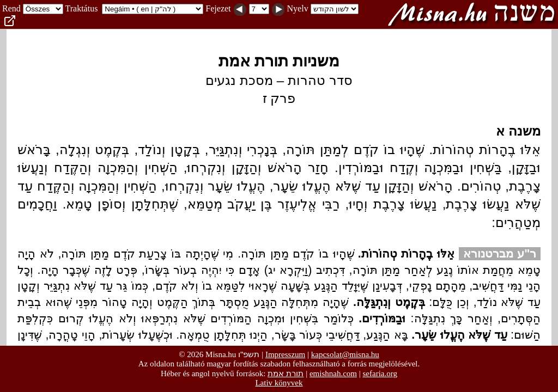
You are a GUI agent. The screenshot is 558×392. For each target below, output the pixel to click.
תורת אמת (286, 373)
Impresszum (285, 354)
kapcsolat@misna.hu (345, 354)
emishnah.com (333, 373)
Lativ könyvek (279, 383)
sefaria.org (380, 373)
